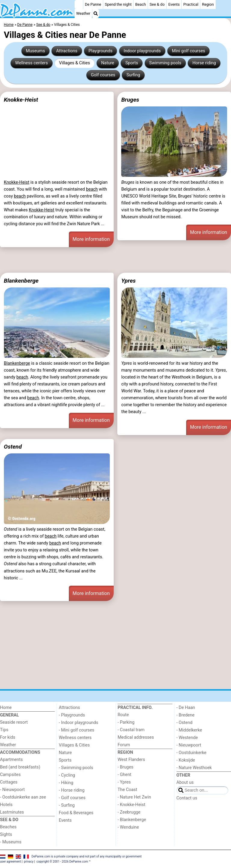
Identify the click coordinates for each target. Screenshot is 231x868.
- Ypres (124, 782)
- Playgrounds (72, 715)
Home (6, 708)
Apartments (11, 760)
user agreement (11, 862)
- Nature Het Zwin (134, 797)
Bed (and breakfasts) (20, 767)
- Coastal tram (131, 730)
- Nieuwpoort (12, 790)
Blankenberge (21, 281)
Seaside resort (14, 722)
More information (91, 239)
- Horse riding (72, 790)
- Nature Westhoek (194, 768)
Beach (141, 4)
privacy (29, 862)
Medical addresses (136, 737)
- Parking (126, 722)
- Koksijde (186, 760)
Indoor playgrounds (142, 51)
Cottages (9, 782)
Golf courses (103, 75)
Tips (4, 730)
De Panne (93, 4)
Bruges (130, 100)
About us (185, 782)
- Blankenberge (132, 820)
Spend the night (118, 4)
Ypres (128, 281)
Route (123, 715)
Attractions (67, 51)
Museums (35, 51)
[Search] (96, 14)
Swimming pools (165, 63)
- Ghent (125, 775)
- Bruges (125, 767)
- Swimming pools (76, 768)
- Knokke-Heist (131, 805)
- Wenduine (128, 827)
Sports (132, 63)
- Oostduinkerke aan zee (23, 797)
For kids (8, 737)
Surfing (133, 75)
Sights (6, 834)
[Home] (79, 5)
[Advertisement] (115, 260)
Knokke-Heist (21, 100)
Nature (108, 63)
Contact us (187, 798)
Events (174, 4)
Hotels (6, 805)
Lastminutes (12, 812)
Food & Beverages (76, 813)
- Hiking (66, 783)
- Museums (11, 842)
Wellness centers (31, 63)
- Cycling (67, 775)
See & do (157, 4)
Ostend (13, 447)
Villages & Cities (74, 63)
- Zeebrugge (129, 812)
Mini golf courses (188, 51)
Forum (124, 745)
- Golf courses (72, 798)
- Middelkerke (189, 730)
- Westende (187, 738)
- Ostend (185, 723)
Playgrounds (100, 51)
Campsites (10, 775)
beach (92, 189)
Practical (191, 4)
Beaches (8, 827)
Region (208, 4)
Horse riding (204, 63)
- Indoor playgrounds (79, 723)
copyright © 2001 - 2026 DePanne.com (62, 862)
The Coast (127, 790)
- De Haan (186, 708)
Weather (83, 13)
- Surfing (67, 805)
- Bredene (186, 715)
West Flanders (131, 760)
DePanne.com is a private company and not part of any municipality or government (87, 856)
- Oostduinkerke (192, 753)
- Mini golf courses (77, 730)
